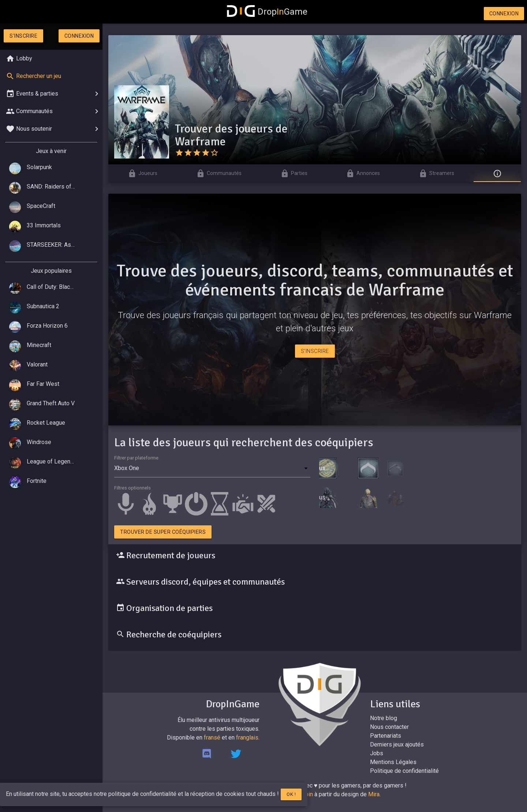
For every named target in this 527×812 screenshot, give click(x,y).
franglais (247, 737)
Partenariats (386, 736)
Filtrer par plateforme (136, 458)
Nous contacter (389, 727)
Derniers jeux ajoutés (397, 744)
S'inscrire (23, 36)
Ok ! (291, 794)
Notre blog (384, 718)
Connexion (504, 14)
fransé (212, 737)
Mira (374, 794)
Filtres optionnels (132, 488)
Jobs (377, 753)
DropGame (267, 12)
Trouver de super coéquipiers (163, 532)
